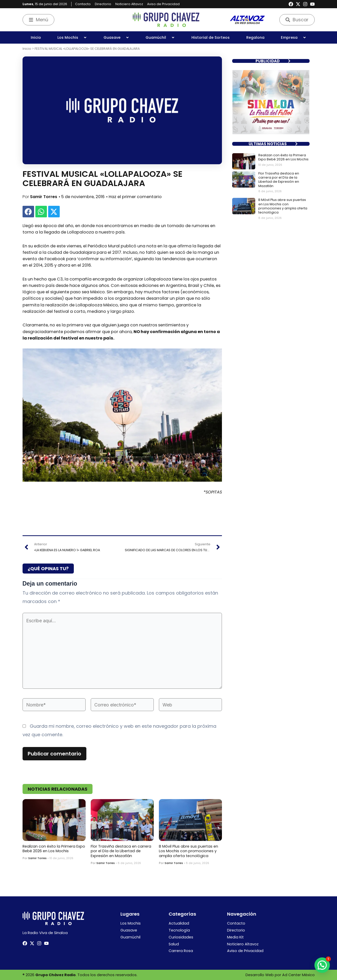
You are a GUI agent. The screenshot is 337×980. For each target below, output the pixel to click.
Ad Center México (298, 975)
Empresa (294, 37)
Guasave (116, 37)
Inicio (36, 37)
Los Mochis (72, 37)
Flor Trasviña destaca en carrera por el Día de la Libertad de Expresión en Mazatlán (121, 851)
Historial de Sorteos (211, 37)
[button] (28, 212)
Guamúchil (160, 37)
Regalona (255, 37)
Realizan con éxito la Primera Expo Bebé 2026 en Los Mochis (54, 849)
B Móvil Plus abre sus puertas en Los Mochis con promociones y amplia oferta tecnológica (188, 851)
